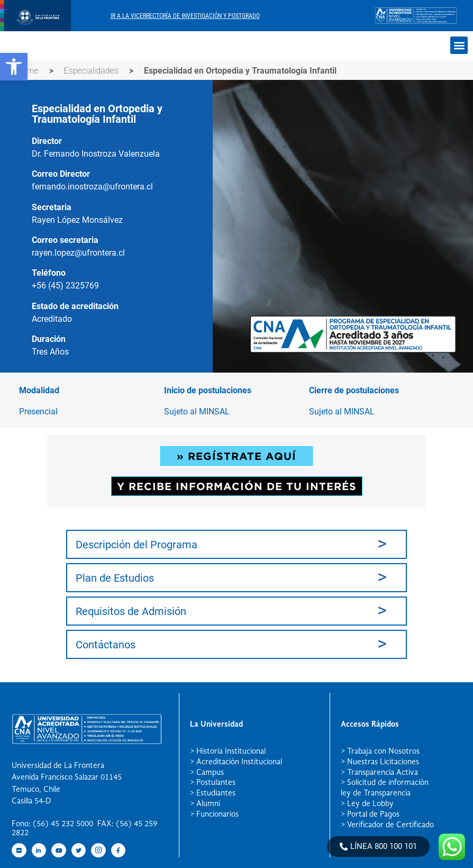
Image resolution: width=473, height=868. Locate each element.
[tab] (236, 544)
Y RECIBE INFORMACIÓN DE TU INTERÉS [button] (236, 486)
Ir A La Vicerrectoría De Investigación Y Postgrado (185, 16)
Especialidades (91, 71)
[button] (14, 67)
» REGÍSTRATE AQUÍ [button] (236, 456)
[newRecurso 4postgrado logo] (35, 28)
